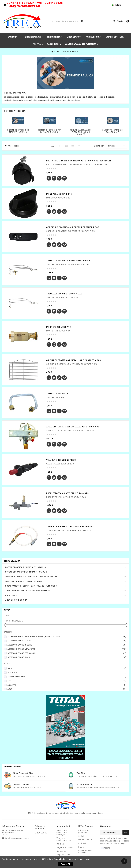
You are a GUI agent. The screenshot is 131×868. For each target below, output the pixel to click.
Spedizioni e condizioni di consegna (62, 832)
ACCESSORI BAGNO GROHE (67, 641)
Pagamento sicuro (65, 847)
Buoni (81, 847)
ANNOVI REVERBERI (67, 677)
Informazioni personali (84, 831)
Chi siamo (61, 844)
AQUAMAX (67, 685)
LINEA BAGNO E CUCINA (16, 600)
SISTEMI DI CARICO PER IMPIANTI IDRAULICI (18, 131)
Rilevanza (117, 146)
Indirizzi (82, 843)
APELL (67, 681)
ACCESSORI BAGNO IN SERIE (67, 645)
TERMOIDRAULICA (12, 561)
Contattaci (61, 851)
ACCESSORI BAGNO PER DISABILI (67, 653)
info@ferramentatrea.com (17, 838)
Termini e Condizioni (54, 859)
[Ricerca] (62, 21)
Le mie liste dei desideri (85, 852)
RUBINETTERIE (12, 595)
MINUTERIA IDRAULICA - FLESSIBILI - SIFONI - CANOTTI (81, 132)
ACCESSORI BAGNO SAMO (67, 657)
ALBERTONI (67, 672)
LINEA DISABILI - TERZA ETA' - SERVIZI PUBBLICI (27, 591)
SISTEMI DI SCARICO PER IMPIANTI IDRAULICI (50, 131)
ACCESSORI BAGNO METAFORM (67, 649)
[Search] (82, 21)
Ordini (81, 836)
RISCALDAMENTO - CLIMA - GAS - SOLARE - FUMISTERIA (31, 586)
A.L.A (67, 668)
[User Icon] (118, 21)
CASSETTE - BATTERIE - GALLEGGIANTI (113, 131)
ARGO (67, 689)
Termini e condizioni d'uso (64, 839)
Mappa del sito (63, 855)
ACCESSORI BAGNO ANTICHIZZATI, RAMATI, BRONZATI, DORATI (67, 637)
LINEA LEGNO (41, 833)
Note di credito (85, 840)
